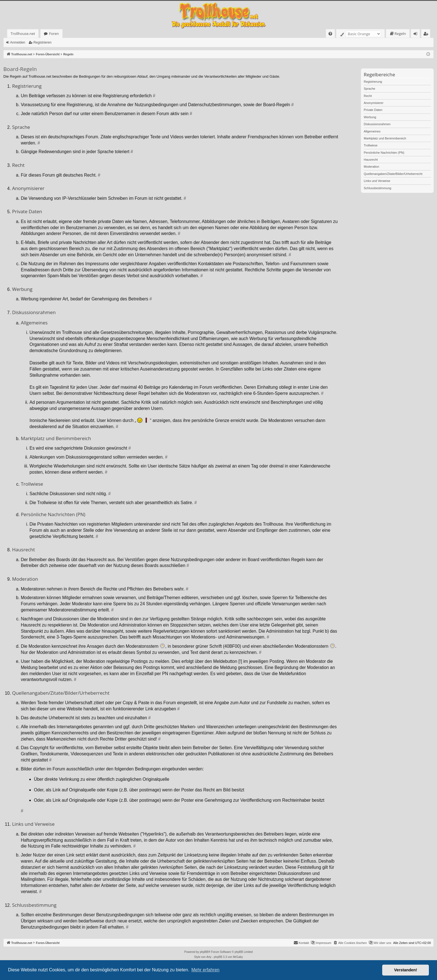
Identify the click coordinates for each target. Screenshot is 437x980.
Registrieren (42, 42)
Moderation (371, 167)
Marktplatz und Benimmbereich (385, 138)
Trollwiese (371, 145)
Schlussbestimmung (377, 188)
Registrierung (373, 82)
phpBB (204, 952)
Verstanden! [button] (406, 970)
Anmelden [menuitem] (417, 35)
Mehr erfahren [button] (205, 970)
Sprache (369, 89)
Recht (368, 96)
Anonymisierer (374, 103)
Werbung (370, 117)
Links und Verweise (377, 181)
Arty (209, 957)
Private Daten (373, 110)
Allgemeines (372, 131)
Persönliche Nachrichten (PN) (384, 153)
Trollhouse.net (23, 34)
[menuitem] (330, 34)
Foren (54, 34)
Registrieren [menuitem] (427, 35)
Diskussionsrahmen (377, 124)
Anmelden (18, 42)
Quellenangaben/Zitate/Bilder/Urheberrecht (393, 174)
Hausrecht (371, 160)
